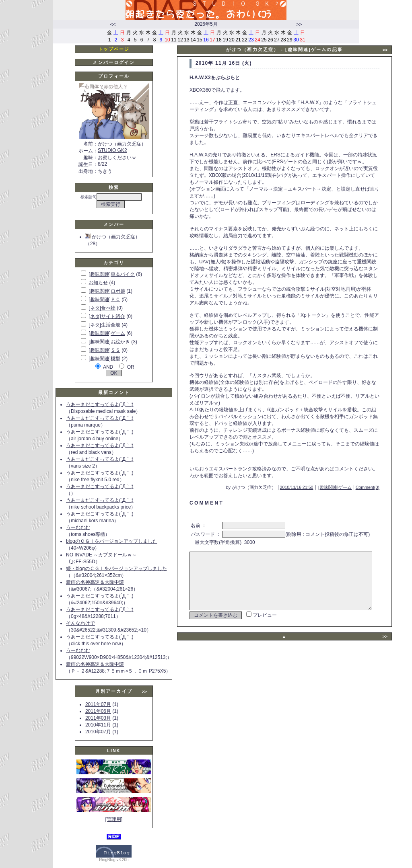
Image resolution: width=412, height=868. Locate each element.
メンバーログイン (114, 62)
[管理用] (114, 819)
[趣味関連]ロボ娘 (107, 291)
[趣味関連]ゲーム (107, 333)
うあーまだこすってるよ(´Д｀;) (100, 404)
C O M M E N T (206, 496)
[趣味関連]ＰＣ (104, 300)
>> (299, 25)
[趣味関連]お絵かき (109, 342)
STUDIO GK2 (112, 150)
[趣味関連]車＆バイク (112, 274)
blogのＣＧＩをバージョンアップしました (112, 541)
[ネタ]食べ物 (102, 308)
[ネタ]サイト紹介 (107, 316)
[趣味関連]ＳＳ (104, 350)
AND (108, 367)
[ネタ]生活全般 (104, 325)
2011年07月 (98, 704)
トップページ (114, 49)
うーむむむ (78, 527)
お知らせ (98, 283)
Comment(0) (379, 480)
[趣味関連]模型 (104, 359)
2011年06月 (98, 711)
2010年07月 (98, 732)
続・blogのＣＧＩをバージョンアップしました (116, 568)
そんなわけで (80, 623)
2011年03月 (98, 718)
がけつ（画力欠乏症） (113, 237)
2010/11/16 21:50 (308, 480)
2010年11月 (98, 725)
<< (113, 25)
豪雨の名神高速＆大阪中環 (95, 582)
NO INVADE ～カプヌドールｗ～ (101, 555)
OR (131, 367)
